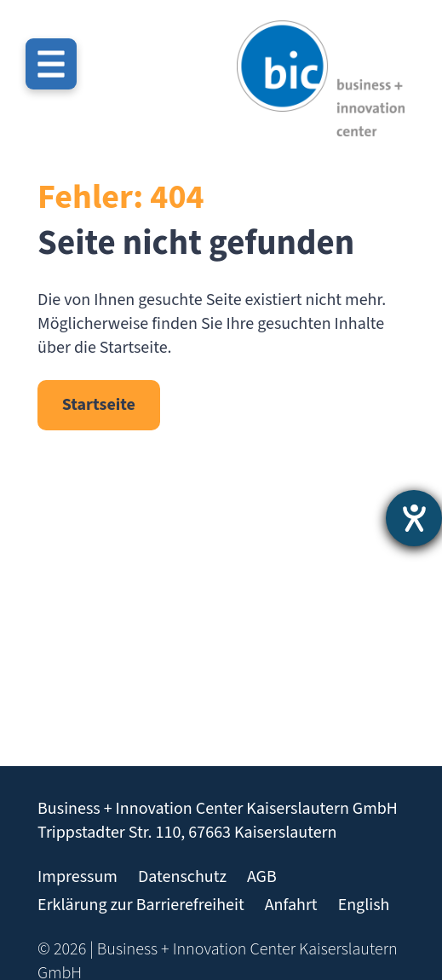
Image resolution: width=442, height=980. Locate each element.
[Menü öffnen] (51, 64)
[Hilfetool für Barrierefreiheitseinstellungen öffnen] (414, 518)
